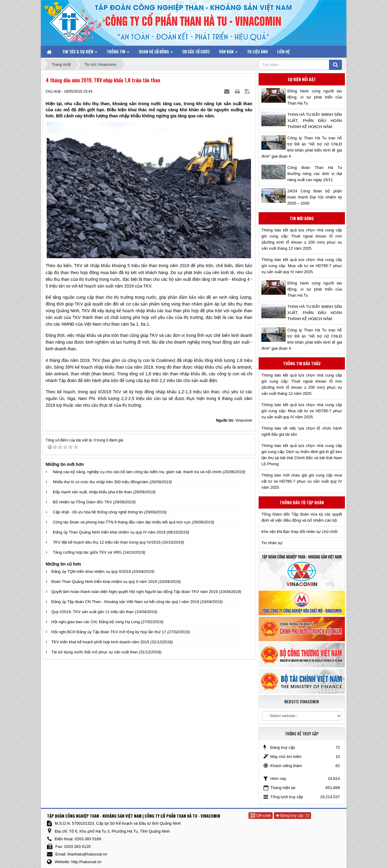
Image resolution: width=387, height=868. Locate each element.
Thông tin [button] (118, 53)
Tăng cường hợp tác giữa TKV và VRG (87, 552)
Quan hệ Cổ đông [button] (156, 53)
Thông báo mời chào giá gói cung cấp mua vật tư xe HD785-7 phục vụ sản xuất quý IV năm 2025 (302, 481)
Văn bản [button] (228, 53)
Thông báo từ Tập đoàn (302, 502)
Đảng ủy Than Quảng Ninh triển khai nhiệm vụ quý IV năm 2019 (109, 532)
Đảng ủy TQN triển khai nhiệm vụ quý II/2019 (91, 572)
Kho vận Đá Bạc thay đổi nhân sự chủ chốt (299, 532)
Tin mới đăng (302, 218)
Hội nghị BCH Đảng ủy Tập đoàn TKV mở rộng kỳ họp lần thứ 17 (109, 632)
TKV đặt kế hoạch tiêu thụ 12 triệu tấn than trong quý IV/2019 (107, 542)
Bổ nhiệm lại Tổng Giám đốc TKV (82, 502)
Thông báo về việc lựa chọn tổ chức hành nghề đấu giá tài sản (302, 431)
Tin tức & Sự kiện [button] (80, 53)
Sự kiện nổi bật (302, 79)
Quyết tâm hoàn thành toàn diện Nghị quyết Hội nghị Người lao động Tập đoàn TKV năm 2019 (134, 592)
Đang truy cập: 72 (292, 816)
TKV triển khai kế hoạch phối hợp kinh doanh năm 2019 (100, 642)
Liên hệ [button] (283, 52)
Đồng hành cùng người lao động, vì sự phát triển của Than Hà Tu (315, 97)
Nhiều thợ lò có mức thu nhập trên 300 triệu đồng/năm (100, 482)
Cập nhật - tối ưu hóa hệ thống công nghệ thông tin (98, 512)
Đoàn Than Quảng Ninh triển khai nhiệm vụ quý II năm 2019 (104, 582)
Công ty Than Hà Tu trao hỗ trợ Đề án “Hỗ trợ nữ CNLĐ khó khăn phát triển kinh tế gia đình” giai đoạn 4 (302, 147)
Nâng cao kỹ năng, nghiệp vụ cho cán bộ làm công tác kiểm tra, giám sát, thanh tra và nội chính (137, 472)
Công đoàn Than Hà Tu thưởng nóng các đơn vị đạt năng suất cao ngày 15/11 (315, 174)
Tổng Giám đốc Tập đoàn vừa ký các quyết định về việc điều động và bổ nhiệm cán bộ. (302, 517)
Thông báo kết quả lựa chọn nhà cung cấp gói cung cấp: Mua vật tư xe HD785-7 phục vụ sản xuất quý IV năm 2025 (302, 266)
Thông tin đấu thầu (302, 363)
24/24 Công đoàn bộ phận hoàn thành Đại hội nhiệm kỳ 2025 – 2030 (315, 197)
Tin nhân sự (272, 543)
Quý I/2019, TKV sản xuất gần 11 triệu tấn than (92, 612)
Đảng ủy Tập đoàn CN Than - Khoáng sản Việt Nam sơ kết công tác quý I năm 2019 (125, 602)
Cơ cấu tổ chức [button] (196, 52)
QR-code (261, 816)
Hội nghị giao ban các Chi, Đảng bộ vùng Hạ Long (95, 622)
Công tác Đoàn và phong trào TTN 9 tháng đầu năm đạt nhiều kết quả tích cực (122, 522)
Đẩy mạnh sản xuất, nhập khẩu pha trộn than (92, 492)
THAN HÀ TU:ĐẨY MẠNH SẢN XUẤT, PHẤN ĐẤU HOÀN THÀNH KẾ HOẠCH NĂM (315, 121)
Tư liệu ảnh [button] (257, 52)
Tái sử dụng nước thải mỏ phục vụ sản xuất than (95, 652)
